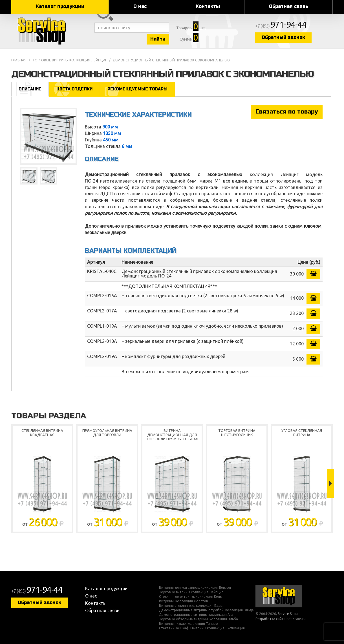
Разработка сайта (271, 619)
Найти (158, 39)
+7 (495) (281, 26)
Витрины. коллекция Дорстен (184, 601)
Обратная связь (289, 6)
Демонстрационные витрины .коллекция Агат (197, 615)
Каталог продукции (60, 6)
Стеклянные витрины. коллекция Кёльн (191, 597)
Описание (30, 89)
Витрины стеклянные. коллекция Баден (192, 606)
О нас (140, 6)
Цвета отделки (74, 89)
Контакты (208, 6)
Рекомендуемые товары (137, 89)
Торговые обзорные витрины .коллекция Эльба (199, 619)
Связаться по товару (287, 112)
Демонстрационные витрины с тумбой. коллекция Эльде (206, 610)
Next (331, 483)
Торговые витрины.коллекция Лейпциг (70, 60)
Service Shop (51, 31)
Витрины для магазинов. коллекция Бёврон (195, 588)
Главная (19, 60)
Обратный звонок (283, 37)
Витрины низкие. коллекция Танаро (188, 624)
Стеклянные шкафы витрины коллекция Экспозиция (202, 628)
